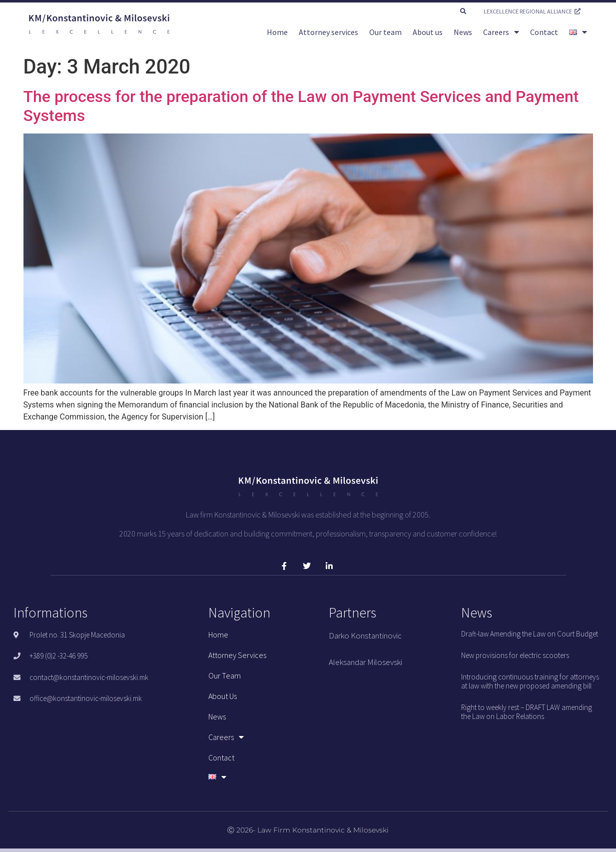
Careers (501, 32)
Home (277, 32)
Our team (385, 32)
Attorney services (328, 32)
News (463, 32)
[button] (463, 11)
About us (428, 32)
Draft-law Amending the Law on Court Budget (530, 634)
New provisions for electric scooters (515, 655)
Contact (544, 32)
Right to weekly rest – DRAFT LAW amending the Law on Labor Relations (527, 712)
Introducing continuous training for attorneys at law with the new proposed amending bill (530, 681)
